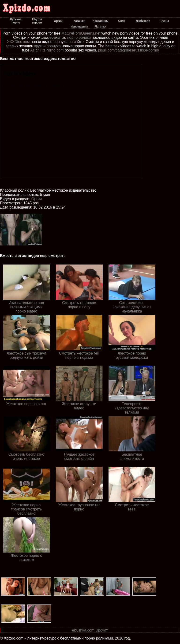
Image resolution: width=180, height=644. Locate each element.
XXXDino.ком (18, 42)
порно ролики (79, 38)
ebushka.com (83, 630)
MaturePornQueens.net (81, 33)
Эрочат (102, 630)
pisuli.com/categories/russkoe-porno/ (129, 50)
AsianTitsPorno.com (47, 50)
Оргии (37, 199)
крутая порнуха (47, 46)
